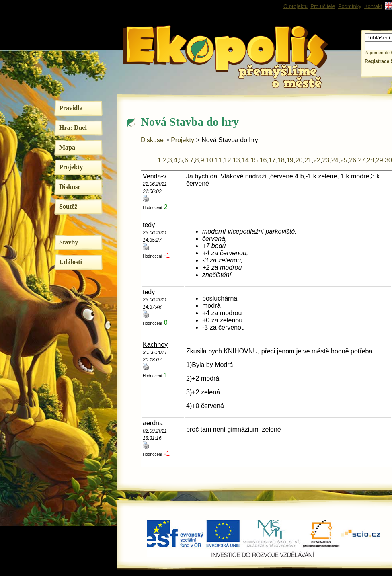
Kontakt (373, 6)
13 (236, 160)
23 (326, 160)
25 (344, 160)
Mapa (67, 147)
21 (308, 160)
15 (254, 160)
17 (272, 160)
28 (371, 160)
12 (228, 160)
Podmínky (350, 6)
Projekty (71, 167)
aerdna (153, 423)
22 (317, 160)
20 (299, 160)
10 (209, 160)
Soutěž (68, 206)
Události (71, 262)
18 (281, 160)
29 (380, 160)
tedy (149, 225)
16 (263, 160)
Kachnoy (155, 345)
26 (353, 160)
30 (388, 160)
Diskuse (70, 187)
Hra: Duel (73, 128)
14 (245, 160)
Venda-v (155, 176)
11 (218, 160)
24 (335, 160)
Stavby (69, 242)
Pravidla (71, 108)
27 (361, 160)
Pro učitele (323, 6)
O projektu (296, 6)
